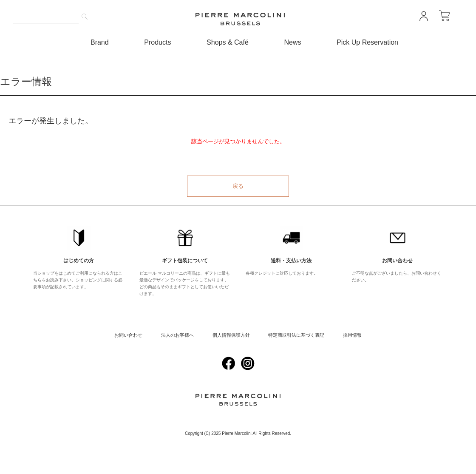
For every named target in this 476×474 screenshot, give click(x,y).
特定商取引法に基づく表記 (296, 335)
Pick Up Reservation (367, 42)
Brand (100, 42)
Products (157, 42)
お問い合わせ (128, 335)
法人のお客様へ (177, 335)
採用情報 (352, 335)
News (292, 42)
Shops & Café (228, 42)
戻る (238, 186)
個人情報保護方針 (231, 335)
